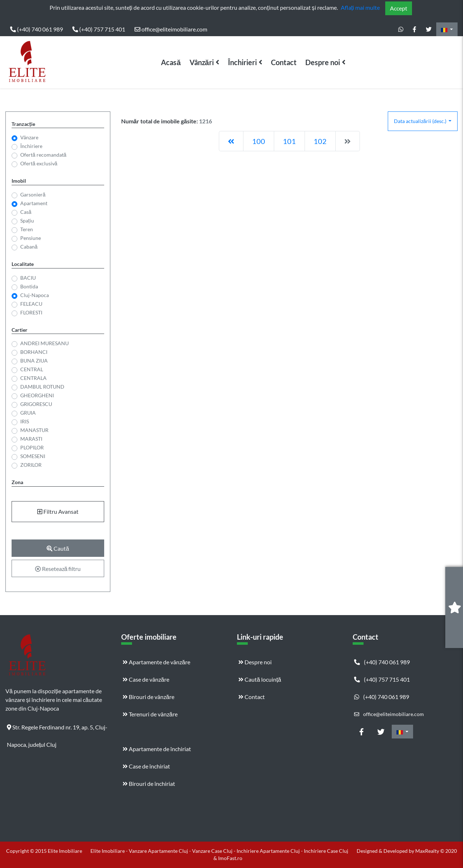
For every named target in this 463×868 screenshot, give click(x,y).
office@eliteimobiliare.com (171, 29)
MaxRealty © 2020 (436, 851)
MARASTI (31, 439)
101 (289, 141)
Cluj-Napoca (35, 295)
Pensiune (31, 238)
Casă (26, 212)
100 (259, 141)
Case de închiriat (146, 766)
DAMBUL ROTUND (42, 387)
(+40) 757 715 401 (99, 29)
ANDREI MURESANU (44, 343)
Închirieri (242, 62)
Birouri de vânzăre (148, 697)
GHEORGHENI (36, 395)
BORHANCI (33, 352)
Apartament (34, 203)
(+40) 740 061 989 (37, 29)
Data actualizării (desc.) (421, 121)
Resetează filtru (58, 569)
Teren (27, 229)
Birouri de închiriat (149, 784)
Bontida (29, 286)
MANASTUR (34, 430)
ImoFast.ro (230, 858)
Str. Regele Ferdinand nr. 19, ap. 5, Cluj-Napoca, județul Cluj (57, 730)
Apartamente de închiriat (157, 749)
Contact (284, 62)
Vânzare (29, 137)
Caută (58, 548)
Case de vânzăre (146, 679)
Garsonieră (33, 194)
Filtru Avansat (58, 511)
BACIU (28, 278)
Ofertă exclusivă (39, 163)
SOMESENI (32, 456)
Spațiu (27, 221)
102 (320, 141)
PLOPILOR (31, 447)
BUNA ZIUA (33, 361)
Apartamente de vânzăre (156, 662)
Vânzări (202, 62)
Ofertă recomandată (43, 155)
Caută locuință (260, 679)
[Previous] (231, 141)
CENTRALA (33, 378)
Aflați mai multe (360, 7)
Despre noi (323, 62)
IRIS (24, 421)
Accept (399, 8)
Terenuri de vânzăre (150, 714)
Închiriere (31, 146)
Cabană (29, 247)
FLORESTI (31, 312)
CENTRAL (31, 369)
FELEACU (31, 304)
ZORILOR (30, 465)
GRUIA (27, 413)
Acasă (171, 62)
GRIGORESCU (35, 404)
